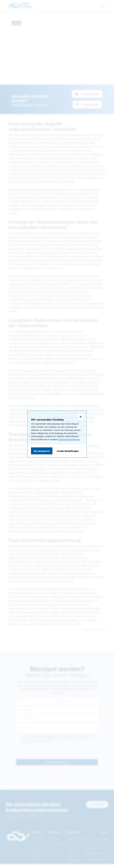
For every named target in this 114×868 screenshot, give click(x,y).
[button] (81, 417)
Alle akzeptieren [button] (42, 451)
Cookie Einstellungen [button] (68, 451)
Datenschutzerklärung (69, 439)
